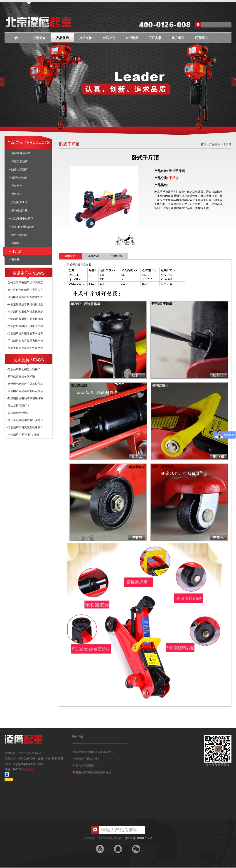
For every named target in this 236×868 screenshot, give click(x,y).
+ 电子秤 (14, 259)
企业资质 (132, 38)
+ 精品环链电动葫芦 (21, 219)
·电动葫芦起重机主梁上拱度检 (25, 319)
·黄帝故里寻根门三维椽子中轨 (25, 326)
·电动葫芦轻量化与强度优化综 (25, 312)
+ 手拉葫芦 (16, 186)
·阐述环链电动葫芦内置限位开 (25, 290)
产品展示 (62, 38)
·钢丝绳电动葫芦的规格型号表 (25, 384)
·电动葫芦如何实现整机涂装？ (25, 427)
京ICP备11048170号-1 (139, 838)
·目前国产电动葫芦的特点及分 (25, 391)
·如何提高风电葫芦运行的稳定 (25, 283)
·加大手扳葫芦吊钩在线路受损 (25, 348)
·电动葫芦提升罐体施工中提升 (25, 333)
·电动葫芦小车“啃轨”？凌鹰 (23, 435)
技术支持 (86, 38)
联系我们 (201, 38)
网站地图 (28, 769)
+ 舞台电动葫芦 (18, 235)
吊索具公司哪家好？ (85, 766)
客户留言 (178, 38)
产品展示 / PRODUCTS (28, 143)
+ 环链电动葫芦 (18, 161)
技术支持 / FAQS (28, 360)
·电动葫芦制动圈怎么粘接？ (24, 369)
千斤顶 (227, 144)
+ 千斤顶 (13, 251)
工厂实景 (155, 38)
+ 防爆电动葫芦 (18, 170)
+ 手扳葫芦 (16, 194)
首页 (204, 144)
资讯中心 (109, 38)
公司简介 (39, 38)
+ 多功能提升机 (18, 210)
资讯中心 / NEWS (28, 273)
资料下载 (78, 737)
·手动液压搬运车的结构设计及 (25, 304)
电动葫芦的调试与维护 (86, 759)
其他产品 (93, 256)
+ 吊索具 (14, 243)
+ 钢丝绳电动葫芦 (20, 153)
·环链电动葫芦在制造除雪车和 (25, 297)
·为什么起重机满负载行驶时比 (25, 420)
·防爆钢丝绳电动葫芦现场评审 (25, 398)
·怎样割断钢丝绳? (18, 413)
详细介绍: (70, 256)
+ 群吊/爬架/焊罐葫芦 (22, 227)
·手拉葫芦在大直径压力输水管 (25, 341)
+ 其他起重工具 (18, 202)
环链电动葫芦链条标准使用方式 (92, 772)
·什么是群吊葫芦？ (18, 406)
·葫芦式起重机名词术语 (21, 377)
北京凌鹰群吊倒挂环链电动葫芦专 (93, 752)
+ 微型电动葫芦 (18, 178)
